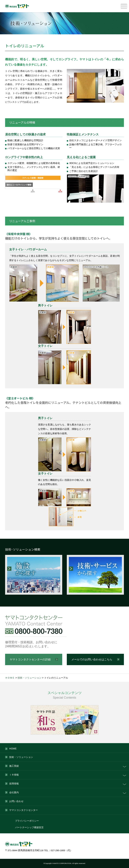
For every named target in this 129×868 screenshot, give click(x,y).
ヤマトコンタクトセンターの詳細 (30, 659)
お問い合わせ (16, 801)
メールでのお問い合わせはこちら (92, 659)
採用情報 (14, 784)
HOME (13, 749)
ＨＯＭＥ (10, 678)
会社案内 (14, 792)
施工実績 (14, 766)
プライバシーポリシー (27, 821)
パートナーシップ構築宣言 (29, 827)
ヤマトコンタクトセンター (24, 810)
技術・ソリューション (29, 678)
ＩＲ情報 (14, 775)
